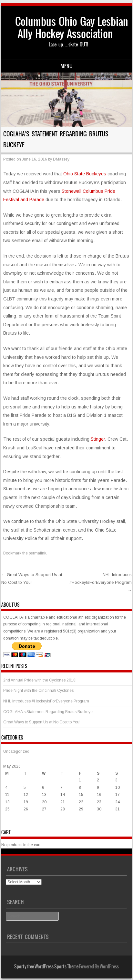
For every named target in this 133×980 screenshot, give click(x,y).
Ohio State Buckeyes (85, 174)
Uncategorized (16, 751)
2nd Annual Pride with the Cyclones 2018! (40, 680)
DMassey (61, 159)
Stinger (98, 439)
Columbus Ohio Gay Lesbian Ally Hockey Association (72, 28)
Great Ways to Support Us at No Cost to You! (42, 722)
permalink (37, 553)
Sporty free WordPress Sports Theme (46, 966)
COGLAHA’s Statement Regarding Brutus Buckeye (48, 712)
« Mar (8, 822)
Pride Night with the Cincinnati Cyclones (38, 691)
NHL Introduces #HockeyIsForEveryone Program (101, 583)
